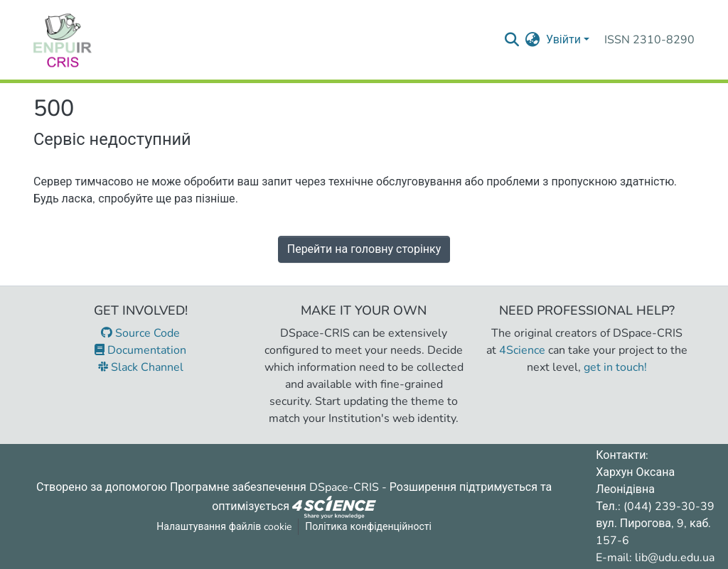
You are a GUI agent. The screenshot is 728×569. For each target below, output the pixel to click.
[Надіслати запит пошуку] (512, 40)
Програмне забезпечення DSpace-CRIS (274, 487)
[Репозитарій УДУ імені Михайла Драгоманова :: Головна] (63, 40)
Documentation (140, 350)
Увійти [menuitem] (563, 40)
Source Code (140, 333)
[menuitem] (533, 40)
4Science (522, 350)
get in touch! (615, 367)
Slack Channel (141, 367)
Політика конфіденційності (368, 527)
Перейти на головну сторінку (364, 249)
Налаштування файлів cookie (224, 527)
